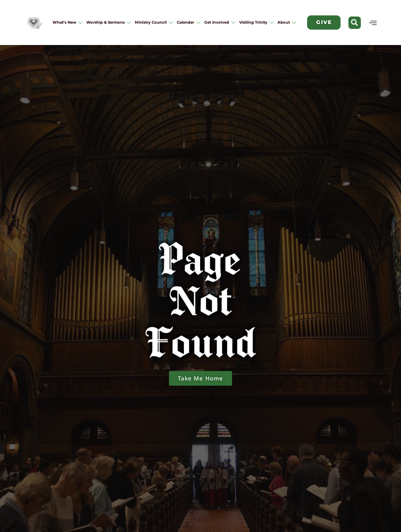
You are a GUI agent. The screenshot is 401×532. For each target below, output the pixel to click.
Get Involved (220, 22)
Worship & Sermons (109, 22)
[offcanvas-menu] (373, 23)
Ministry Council (154, 22)
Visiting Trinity (256, 22)
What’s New (68, 22)
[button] (355, 23)
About (287, 22)
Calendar (189, 22)
